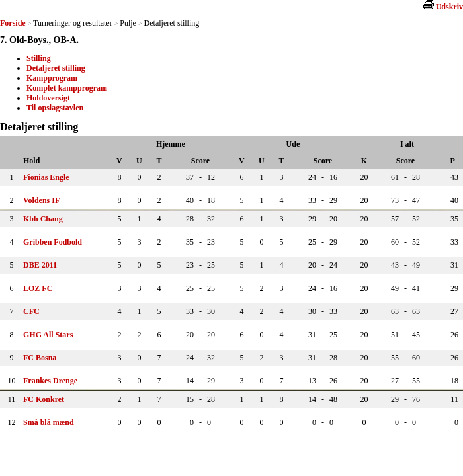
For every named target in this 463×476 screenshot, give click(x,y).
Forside (13, 23)
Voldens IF (41, 200)
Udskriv (449, 7)
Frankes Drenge (50, 381)
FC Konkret (44, 399)
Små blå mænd (49, 422)
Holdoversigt (48, 98)
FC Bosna (40, 358)
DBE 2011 (40, 265)
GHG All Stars (48, 335)
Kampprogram (52, 78)
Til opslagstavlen (55, 108)
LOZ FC (38, 288)
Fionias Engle (46, 177)
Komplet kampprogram (67, 88)
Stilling (39, 58)
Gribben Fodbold (53, 242)
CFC (31, 311)
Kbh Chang (43, 219)
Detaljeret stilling (56, 68)
